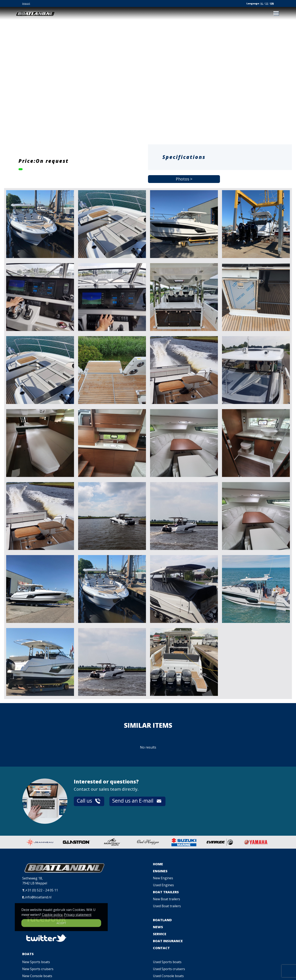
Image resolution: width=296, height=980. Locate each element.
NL (262, 3)
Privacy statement (78, 915)
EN (272, 3)
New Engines (163, 878)
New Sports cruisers (38, 969)
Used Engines (163, 885)
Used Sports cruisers (169, 969)
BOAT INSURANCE (168, 941)
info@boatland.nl (38, 897)
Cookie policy (52, 915)
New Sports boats (36, 962)
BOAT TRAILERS (166, 892)
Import (26, 3)
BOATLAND (162, 920)
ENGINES (160, 871)
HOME (158, 864)
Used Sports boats (167, 962)
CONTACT (161, 948)
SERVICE (160, 934)
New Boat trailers (166, 899)
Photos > (184, 179)
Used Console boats (168, 976)
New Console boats (37, 976)
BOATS (28, 954)
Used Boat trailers (167, 906)
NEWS (158, 927)
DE (267, 3)
